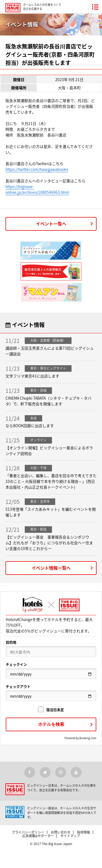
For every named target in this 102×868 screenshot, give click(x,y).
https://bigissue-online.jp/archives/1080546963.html (37, 189)
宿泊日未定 (51, 710)
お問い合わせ (61, 832)
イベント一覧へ (51, 224)
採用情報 (84, 832)
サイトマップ (70, 836)
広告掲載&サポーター (38, 836)
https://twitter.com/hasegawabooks (37, 169)
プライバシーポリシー (28, 832)
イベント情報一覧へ (51, 568)
